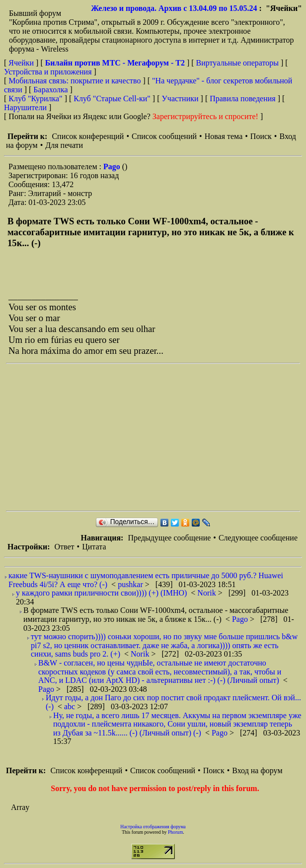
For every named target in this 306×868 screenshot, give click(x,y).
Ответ (64, 547)
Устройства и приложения (48, 72)
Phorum (175, 832)
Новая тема (224, 136)
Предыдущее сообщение (169, 538)
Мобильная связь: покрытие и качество (75, 81)
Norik (207, 593)
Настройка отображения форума (153, 827)
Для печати (64, 145)
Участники (180, 99)
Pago (113, 167)
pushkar (131, 584)
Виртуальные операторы (237, 63)
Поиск (261, 136)
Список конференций (88, 136)
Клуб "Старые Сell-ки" (112, 99)
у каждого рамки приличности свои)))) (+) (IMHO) (101, 593)
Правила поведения (243, 99)
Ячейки (22, 63)
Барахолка (50, 90)
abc (71, 706)
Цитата (94, 547)
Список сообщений (164, 136)
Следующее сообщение (258, 538)
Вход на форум (257, 770)
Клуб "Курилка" (35, 99)
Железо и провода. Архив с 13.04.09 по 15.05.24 (174, 8)
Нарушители (25, 107)
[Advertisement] (149, 437)
